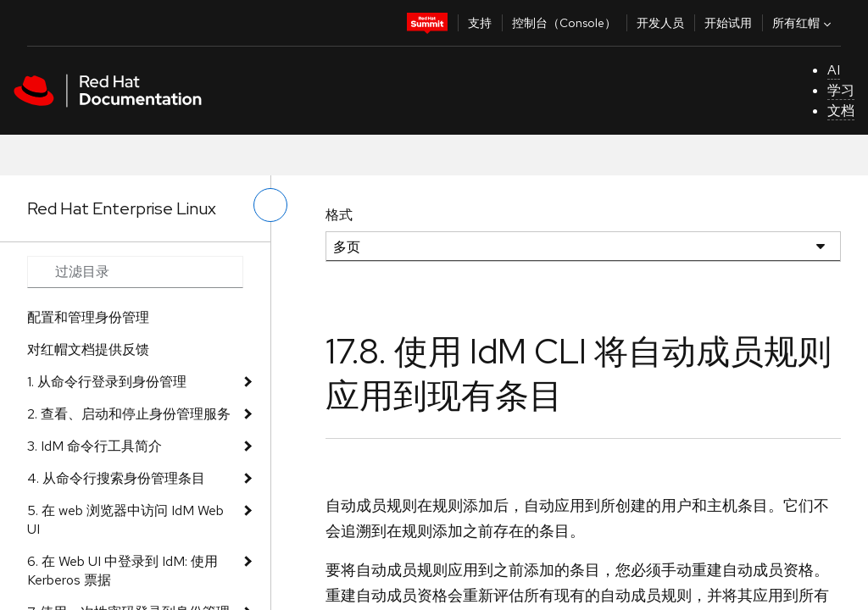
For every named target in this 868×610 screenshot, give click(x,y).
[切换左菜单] (270, 205)
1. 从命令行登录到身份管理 (107, 382)
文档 (841, 111)
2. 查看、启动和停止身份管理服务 (129, 414)
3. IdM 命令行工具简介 (95, 446)
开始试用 (728, 23)
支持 (480, 23)
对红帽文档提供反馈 (88, 349)
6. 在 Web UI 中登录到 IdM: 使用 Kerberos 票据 (122, 571)
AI (834, 70)
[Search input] (135, 272)
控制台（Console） (564, 23)
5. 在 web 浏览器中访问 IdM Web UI (125, 520)
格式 (339, 215)
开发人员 (660, 23)
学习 (841, 90)
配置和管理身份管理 (88, 317)
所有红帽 (804, 23)
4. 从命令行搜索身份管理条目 (116, 478)
